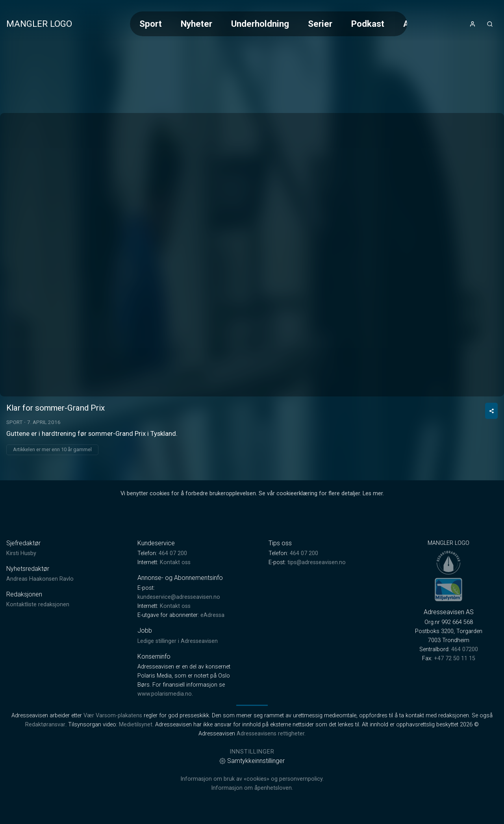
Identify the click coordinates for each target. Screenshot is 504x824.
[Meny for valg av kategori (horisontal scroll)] (269, 24)
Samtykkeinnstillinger (252, 761)
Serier (320, 24)
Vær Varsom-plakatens (113, 716)
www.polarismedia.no (165, 694)
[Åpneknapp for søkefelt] (490, 24)
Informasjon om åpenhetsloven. (252, 788)
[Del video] (491, 411)
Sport (151, 24)
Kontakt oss (175, 562)
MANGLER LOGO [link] (39, 24)
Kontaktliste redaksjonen (38, 605)
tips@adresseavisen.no (317, 562)
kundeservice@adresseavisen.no (179, 597)
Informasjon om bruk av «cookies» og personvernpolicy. (252, 779)
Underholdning (260, 24)
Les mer (373, 493)
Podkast (368, 24)
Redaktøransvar (45, 725)
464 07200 (465, 649)
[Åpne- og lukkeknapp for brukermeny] (472, 24)
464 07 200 (173, 553)
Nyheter (196, 24)
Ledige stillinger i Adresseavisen (178, 641)
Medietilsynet (136, 725)
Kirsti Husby (21, 553)
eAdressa (212, 615)
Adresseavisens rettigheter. (271, 734)
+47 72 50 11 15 (455, 658)
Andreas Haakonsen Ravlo (40, 579)
